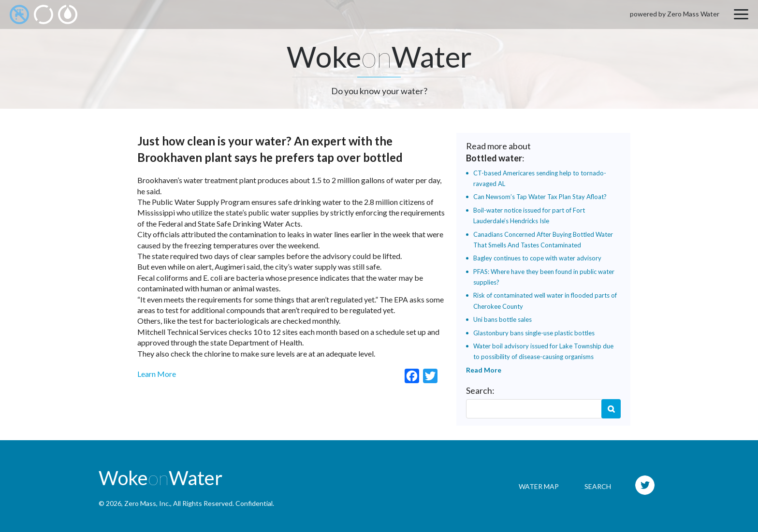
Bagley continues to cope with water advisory (537, 258)
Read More (484, 370)
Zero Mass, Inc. (147, 503)
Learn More (157, 374)
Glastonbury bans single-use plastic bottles (534, 333)
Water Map (539, 486)
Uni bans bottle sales (503, 319)
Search (611, 409)
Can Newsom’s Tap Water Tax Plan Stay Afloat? (540, 197)
